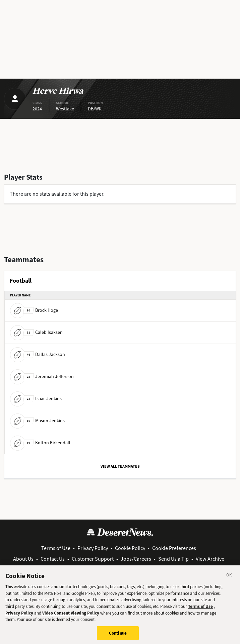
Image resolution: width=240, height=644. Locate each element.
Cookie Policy (130, 548)
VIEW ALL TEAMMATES (120, 466)
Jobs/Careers (136, 559)
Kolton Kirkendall (40, 443)
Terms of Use (56, 548)
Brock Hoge (34, 310)
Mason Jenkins (37, 421)
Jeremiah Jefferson (42, 377)
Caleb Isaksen (36, 332)
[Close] (229, 579)
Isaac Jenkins (36, 399)
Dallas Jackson (38, 354)
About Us (23, 559)
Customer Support (93, 559)
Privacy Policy (93, 548)
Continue (118, 636)
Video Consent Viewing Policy (71, 616)
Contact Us (53, 559)
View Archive (210, 559)
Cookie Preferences (174, 548)
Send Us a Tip (173, 559)
